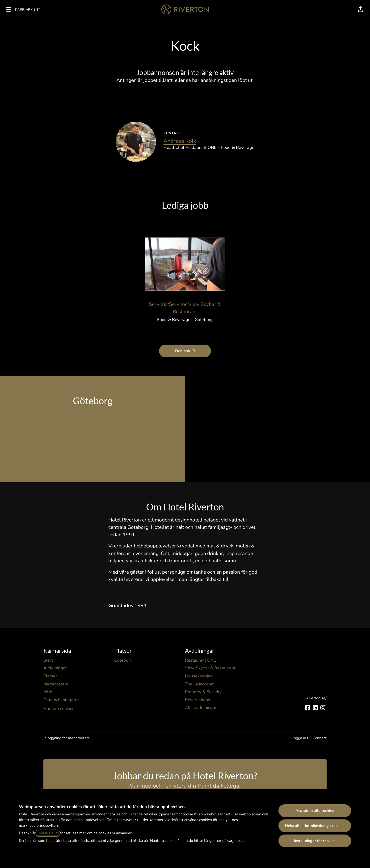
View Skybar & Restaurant (210, 668)
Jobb (48, 692)
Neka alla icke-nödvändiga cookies (315, 826)
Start (48, 660)
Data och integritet (61, 700)
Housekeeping (199, 676)
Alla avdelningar (201, 708)
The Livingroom (200, 684)
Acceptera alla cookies (315, 811)
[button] (361, 9)
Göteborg (123, 660)
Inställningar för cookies (315, 841)
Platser (50, 676)
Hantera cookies (59, 709)
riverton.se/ (317, 698)
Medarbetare (56, 684)
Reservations (198, 700)
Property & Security (203, 692)
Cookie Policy (48, 833)
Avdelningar (55, 668)
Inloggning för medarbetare (67, 738)
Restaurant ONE (201, 660)
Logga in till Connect (309, 738)
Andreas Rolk (180, 141)
